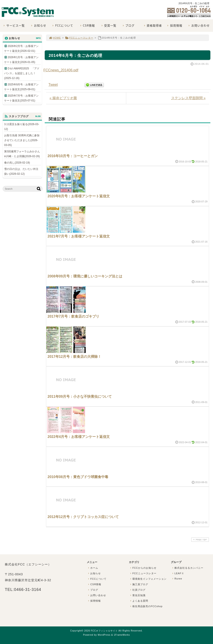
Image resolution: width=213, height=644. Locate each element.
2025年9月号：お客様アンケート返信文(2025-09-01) (21, 87)
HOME (55, 38)
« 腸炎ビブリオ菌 (63, 98)
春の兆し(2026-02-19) (17, 163)
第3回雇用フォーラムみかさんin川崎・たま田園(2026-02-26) (22, 154)
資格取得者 (152, 25)
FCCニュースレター (79, 38)
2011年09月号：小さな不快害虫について (80, 397)
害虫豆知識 (137, 595)
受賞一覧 (108, 25)
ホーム (93, 568)
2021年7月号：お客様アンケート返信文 (79, 236)
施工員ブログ (139, 584)
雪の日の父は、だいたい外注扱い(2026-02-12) (21, 171)
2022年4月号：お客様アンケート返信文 (79, 437)
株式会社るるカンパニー (187, 568)
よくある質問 (139, 601)
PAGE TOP (200, 540)
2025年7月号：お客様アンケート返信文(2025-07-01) (21, 98)
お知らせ (38, 25)
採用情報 (174, 25)
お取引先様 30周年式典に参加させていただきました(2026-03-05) (22, 140)
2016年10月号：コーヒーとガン (73, 156)
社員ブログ (137, 590)
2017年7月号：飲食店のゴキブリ (74, 316)
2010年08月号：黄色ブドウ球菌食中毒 (78, 477)
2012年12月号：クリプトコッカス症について (83, 517)
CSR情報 (87, 25)
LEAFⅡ (178, 573)
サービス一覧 (14, 25)
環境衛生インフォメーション (148, 579)
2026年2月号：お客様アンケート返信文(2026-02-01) (21, 49)
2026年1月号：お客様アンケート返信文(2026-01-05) (21, 60)
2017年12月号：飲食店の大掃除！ (74, 357)
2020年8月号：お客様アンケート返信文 (79, 196)
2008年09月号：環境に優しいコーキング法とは (85, 276)
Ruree (177, 579)
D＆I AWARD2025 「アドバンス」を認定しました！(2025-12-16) (22, 73)
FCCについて (62, 25)
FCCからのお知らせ (143, 568)
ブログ (128, 25)
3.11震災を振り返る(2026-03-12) (22, 127)
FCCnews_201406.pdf (61, 70)
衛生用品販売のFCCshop (146, 606)
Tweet (53, 85)
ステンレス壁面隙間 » (188, 98)
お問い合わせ (199, 25)
